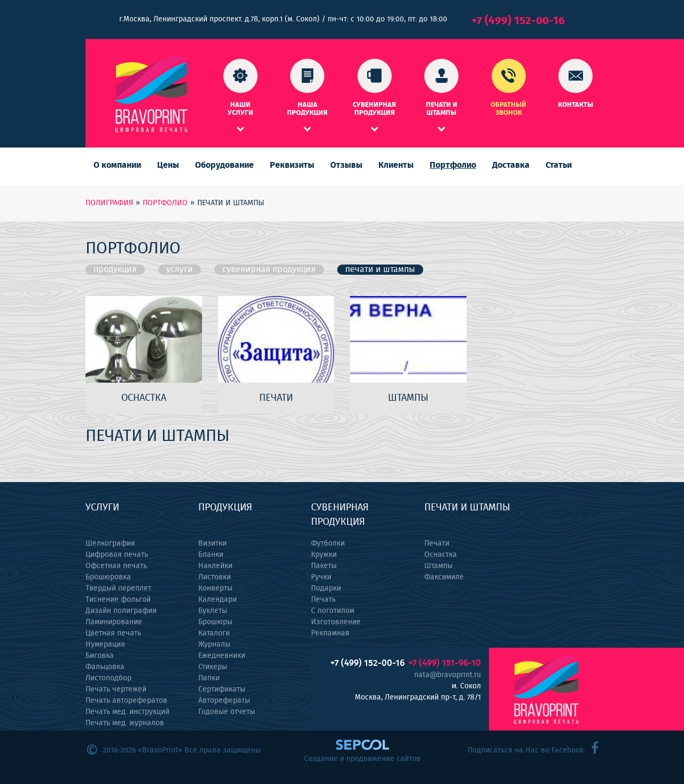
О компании (117, 165)
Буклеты (213, 611)
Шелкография (110, 544)
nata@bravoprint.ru (448, 675)
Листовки (215, 577)
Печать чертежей (116, 689)
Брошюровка (108, 577)
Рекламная (330, 633)
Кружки (324, 555)
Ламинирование (114, 622)
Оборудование (224, 165)
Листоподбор (108, 678)
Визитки (212, 544)
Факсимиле (444, 577)
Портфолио (453, 165)
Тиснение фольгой (118, 600)
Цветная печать (113, 633)
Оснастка (441, 555)
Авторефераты (224, 701)
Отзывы (346, 165)
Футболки (328, 544)
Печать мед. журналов (125, 723)
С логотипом (333, 611)
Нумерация (105, 645)
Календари (217, 600)
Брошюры (215, 622)
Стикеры (213, 667)
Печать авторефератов (126, 701)
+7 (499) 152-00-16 (518, 21)
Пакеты (324, 566)
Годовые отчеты (227, 712)
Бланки (211, 555)
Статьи (559, 165)
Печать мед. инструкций (127, 712)
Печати (437, 544)
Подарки (326, 588)
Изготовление (336, 622)
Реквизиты (292, 165)
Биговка (100, 656)
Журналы (214, 645)
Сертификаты (222, 689)
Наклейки (215, 566)
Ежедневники (222, 656)
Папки (209, 678)
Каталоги (214, 633)
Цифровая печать (117, 555)
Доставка (511, 165)
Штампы (438, 566)
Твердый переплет (118, 588)
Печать (323, 600)
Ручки (321, 577)
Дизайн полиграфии (121, 611)
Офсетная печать (116, 566)
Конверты (215, 588)
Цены (168, 165)
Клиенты (396, 165)
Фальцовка (105, 667)
